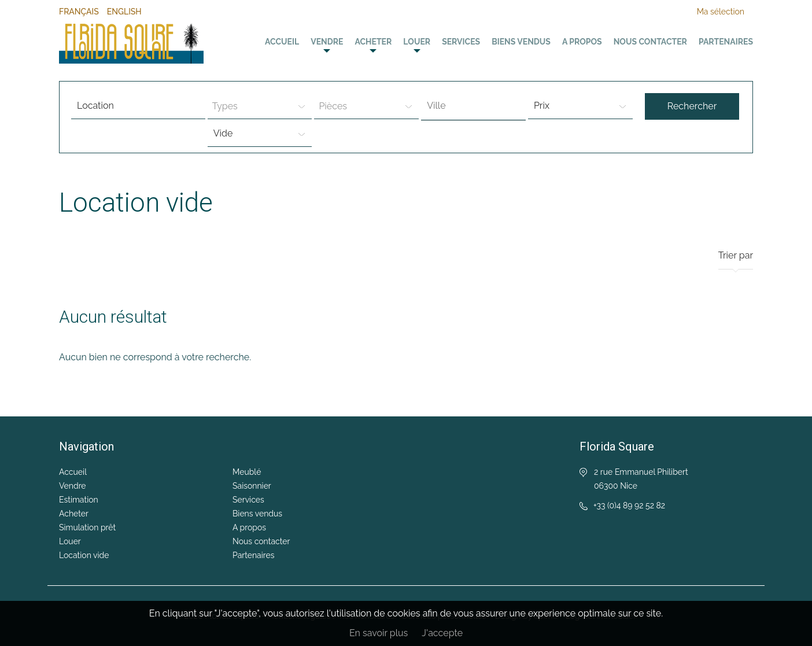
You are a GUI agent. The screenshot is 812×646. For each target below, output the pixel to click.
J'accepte (442, 633)
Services (461, 42)
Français (79, 12)
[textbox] (476, 106)
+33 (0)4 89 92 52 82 (629, 505)
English (124, 12)
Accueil (282, 42)
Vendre (327, 42)
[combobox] (473, 107)
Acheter (373, 42)
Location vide (84, 555)
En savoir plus (379, 633)
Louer (417, 42)
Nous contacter (650, 42)
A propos (582, 42)
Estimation (79, 500)
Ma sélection (721, 12)
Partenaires (726, 42)
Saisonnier (252, 486)
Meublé (247, 472)
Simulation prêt (87, 527)
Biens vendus (521, 42)
